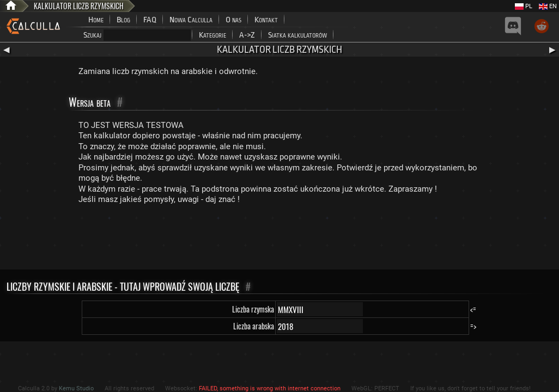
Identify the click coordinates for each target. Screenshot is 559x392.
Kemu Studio (76, 388)
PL (524, 6)
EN (548, 6)
